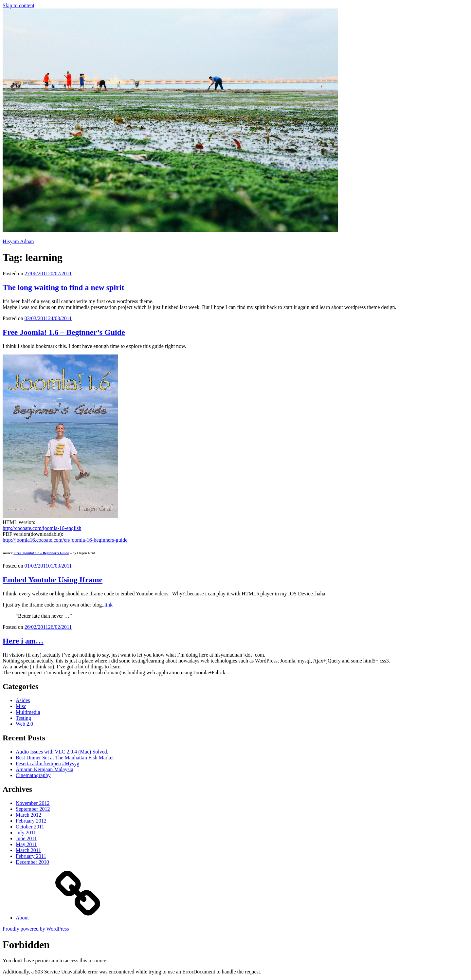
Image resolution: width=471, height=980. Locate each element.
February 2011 (31, 856)
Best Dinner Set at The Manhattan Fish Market (65, 758)
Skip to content (18, 5)
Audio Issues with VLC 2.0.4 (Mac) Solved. (62, 752)
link (109, 605)
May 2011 (26, 844)
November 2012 (33, 803)
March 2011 (28, 850)
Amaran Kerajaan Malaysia (45, 769)
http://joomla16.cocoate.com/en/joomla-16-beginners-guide (65, 540)
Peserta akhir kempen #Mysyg (47, 763)
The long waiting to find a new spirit (63, 287)
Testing (23, 718)
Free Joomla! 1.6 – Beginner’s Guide (64, 332)
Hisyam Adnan (18, 241)
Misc (21, 706)
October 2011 (30, 827)
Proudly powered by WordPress (36, 929)
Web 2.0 (24, 724)
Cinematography (33, 775)
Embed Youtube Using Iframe (53, 580)
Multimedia (28, 712)
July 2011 (26, 833)
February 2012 (31, 821)
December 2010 (32, 862)
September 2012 (33, 809)
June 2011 (26, 838)
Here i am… (23, 641)
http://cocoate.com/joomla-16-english (42, 528)
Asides (23, 700)
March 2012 (28, 815)
